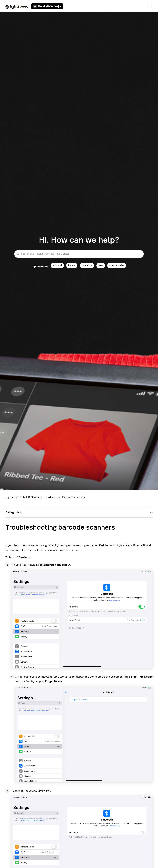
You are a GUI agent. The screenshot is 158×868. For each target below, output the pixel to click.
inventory (87, 265)
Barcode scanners (74, 497)
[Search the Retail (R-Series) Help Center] (79, 254)
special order (117, 265)
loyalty (72, 265)
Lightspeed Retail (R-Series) (22, 497)
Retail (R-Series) (47, 6)
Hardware (51, 497)
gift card (57, 265)
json (101, 265)
